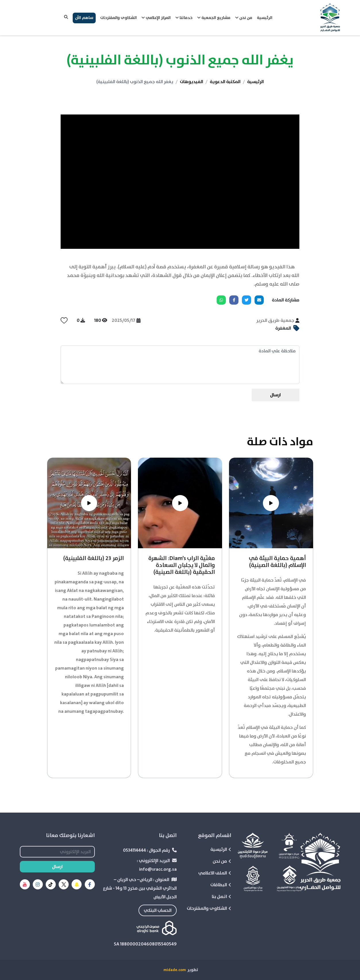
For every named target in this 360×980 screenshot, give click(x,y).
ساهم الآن (84, 18)
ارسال (275, 395)
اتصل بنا (222, 897)
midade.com (175, 970)
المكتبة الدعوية (225, 82)
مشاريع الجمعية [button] (214, 18)
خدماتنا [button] (184, 18)
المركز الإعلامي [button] (156, 18)
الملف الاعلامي (215, 873)
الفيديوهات (191, 82)
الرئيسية (265, 18)
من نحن (222, 861)
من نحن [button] (244, 18)
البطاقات (221, 885)
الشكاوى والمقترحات (119, 18)
